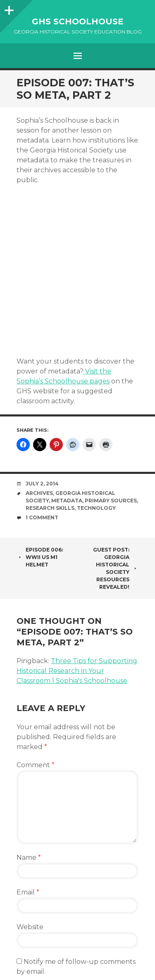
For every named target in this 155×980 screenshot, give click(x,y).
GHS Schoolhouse (78, 21)
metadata (67, 501)
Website (30, 927)
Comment (36, 765)
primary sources (111, 501)
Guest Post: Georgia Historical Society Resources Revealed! (116, 568)
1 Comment (42, 517)
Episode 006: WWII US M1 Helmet (40, 557)
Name (29, 857)
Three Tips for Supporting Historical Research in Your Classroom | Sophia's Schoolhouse (77, 671)
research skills (50, 508)
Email (28, 892)
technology (96, 508)
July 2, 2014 (42, 484)
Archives (39, 493)
